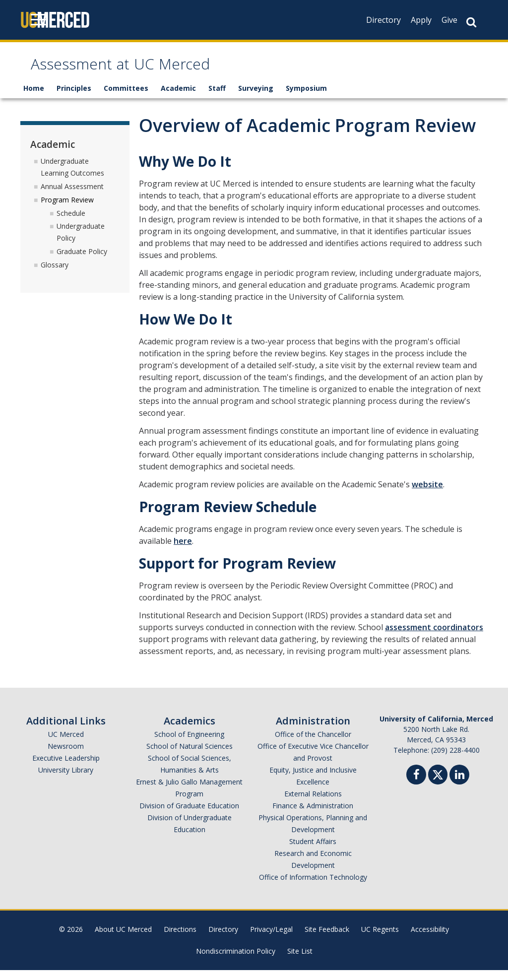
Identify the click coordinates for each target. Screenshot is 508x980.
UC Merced (66, 744)
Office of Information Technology (313, 887)
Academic (178, 98)
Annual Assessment (72, 196)
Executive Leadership (66, 768)
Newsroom (66, 756)
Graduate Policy (82, 261)
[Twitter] (438, 783)
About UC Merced (123, 939)
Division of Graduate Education (189, 816)
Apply (421, 20)
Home (34, 98)
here (183, 551)
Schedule (71, 223)
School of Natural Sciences (190, 756)
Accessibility (430, 939)
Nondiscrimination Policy (236, 961)
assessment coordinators (434, 637)
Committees (126, 98)
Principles (74, 98)
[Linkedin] (459, 786)
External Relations (313, 804)
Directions (180, 939)
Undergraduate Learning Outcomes (72, 176)
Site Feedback (327, 939)
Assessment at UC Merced (153, 71)
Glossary (55, 274)
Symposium (306, 98)
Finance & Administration (313, 816)
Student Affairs (313, 851)
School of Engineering (189, 744)
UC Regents (380, 939)
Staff (217, 98)
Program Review (67, 209)
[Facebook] (416, 786)
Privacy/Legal (271, 939)
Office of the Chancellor (313, 744)
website (427, 494)
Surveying (256, 98)
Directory (383, 20)
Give (449, 20)
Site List (300, 961)
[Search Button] (471, 22)
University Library (66, 780)
